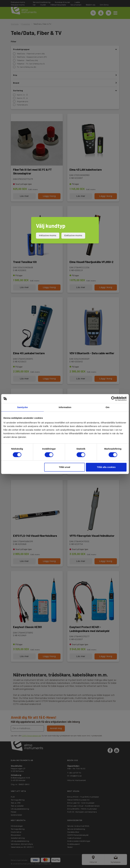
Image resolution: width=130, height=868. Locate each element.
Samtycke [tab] (22, 407)
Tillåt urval (64, 467)
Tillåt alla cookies (106, 467)
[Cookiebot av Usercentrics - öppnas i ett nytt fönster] (113, 399)
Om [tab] (108, 407)
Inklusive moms (48, 235)
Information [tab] (65, 407)
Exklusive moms (73, 235)
